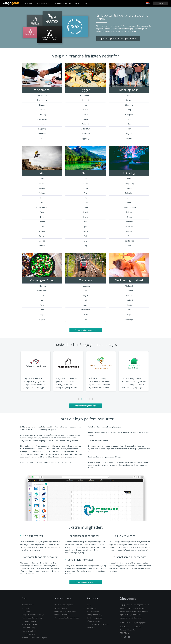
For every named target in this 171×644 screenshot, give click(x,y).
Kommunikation (129, 207)
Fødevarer (42, 286)
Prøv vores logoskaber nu (86, 330)
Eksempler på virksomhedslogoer (34, 637)
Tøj (129, 124)
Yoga (129, 315)
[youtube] (129, 638)
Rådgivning (129, 183)
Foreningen (42, 100)
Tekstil (129, 119)
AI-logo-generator (44, 3)
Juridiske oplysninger (95, 618)
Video (129, 203)
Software (129, 227)
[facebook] (121, 638)
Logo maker (26, 611)
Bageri (42, 319)
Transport (85, 286)
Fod (42, 203)
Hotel (86, 110)
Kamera (42, 188)
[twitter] (125, 638)
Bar (42, 300)
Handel (42, 110)
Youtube (42, 231)
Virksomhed (42, 119)
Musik (42, 183)
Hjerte (129, 305)
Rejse (85, 295)
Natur (86, 188)
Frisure (129, 100)
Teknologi (129, 193)
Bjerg (86, 217)
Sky (85, 241)
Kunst (42, 212)
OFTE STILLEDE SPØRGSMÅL (98, 624)
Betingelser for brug (95, 615)
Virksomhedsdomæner (30, 621)
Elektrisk (86, 124)
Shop (129, 110)
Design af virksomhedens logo (33, 615)
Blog (85, 3)
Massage (129, 319)
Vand (85, 203)
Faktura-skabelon (61, 608)
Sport (42, 179)
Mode (129, 95)
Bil (86, 291)
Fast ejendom (85, 95)
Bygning (86, 138)
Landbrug (85, 183)
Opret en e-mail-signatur (64, 605)
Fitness (42, 222)
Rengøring (42, 129)
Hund (86, 212)
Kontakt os (91, 628)
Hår (129, 129)
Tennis (42, 246)
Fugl (85, 246)
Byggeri (86, 100)
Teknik (85, 115)
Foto (129, 179)
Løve (85, 179)
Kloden (85, 207)
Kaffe (42, 305)
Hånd (129, 310)
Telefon (129, 212)
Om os (77, 3)
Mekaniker (86, 310)
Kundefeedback (93, 611)
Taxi (85, 319)
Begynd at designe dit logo (85, 406)
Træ (85, 198)
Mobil (129, 198)
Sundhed (129, 300)
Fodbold (42, 193)
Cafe (42, 295)
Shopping (129, 105)
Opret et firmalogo (29, 634)
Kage (42, 315)
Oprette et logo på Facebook (65, 611)
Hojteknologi (129, 241)
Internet (129, 222)
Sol (86, 222)
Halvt (42, 124)
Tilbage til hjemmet (11, 3)
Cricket (42, 241)
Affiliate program (93, 621)
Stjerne (85, 227)
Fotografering (42, 207)
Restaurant (42, 291)
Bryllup (129, 134)
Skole (42, 227)
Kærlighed (129, 115)
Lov (42, 138)
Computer (129, 188)
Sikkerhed (42, 134)
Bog (42, 217)
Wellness (129, 295)
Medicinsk (129, 286)
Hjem (86, 119)
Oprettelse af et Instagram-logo (67, 618)
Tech (129, 246)
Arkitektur (86, 129)
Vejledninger (92, 608)
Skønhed (129, 291)
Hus (85, 105)
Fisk (86, 236)
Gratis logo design (29, 628)
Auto (85, 305)
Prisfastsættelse (28, 605)
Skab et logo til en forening (32, 618)
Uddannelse (42, 95)
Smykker (129, 138)
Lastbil (85, 315)
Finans (42, 105)
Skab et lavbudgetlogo (30, 631)
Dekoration (85, 134)
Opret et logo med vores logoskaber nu (118, 38)
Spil (42, 198)
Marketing (42, 115)
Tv (129, 236)
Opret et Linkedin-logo (63, 615)
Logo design (28, 3)
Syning (42, 236)
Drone (129, 217)
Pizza (42, 310)
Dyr (86, 193)
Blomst (86, 231)
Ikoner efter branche (29, 624)
